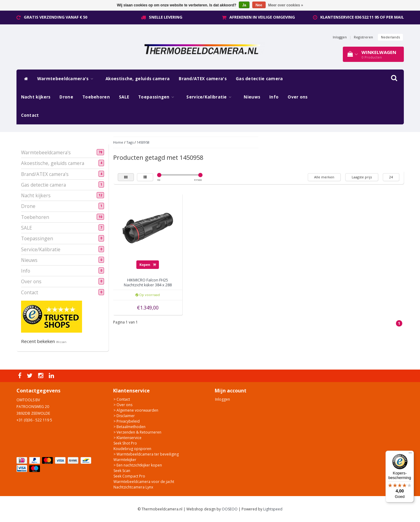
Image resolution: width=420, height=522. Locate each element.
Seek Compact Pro (129, 476)
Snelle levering (166, 17)
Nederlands (390, 37)
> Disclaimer (124, 416)
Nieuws (252, 97)
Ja (244, 5)
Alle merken (324, 177)
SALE (124, 97)
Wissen (61, 342)
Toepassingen (158, 97)
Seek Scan (122, 471)
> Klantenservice (127, 438)
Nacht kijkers (36, 97)
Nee (259, 5)
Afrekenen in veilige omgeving (262, 17)
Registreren (363, 37)
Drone (66, 97)
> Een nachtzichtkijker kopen (138, 465)
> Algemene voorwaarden (136, 410)
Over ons (298, 97)
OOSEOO (230, 509)
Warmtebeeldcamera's (67, 79)
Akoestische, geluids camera (138, 79)
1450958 (143, 142)
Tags (130, 142)
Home (118, 142)
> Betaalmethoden (129, 427)
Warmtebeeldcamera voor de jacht (144, 482)
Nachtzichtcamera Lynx (133, 487)
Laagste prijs (362, 177)
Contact (30, 115)
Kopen (148, 265)
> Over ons (123, 405)
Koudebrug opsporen (132, 449)
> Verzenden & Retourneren (137, 432)
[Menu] (410, 454)
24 (391, 177)
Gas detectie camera (259, 79)
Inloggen (340, 37)
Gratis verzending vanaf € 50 (56, 17)
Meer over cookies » (286, 5)
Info (274, 97)
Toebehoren (96, 97)
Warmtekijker (125, 460)
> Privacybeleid (127, 421)
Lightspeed (273, 509)
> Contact (122, 399)
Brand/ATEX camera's (203, 79)
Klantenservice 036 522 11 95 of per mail (362, 17)
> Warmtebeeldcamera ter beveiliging (146, 454)
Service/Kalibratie (210, 97)
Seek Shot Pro (125, 443)
